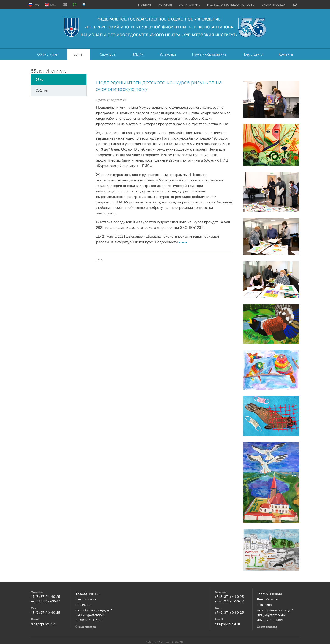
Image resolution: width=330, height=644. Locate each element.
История (165, 5)
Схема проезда (273, 5)
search (295, 5)
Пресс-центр (253, 54)
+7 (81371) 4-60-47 (45, 601)
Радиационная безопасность (231, 5)
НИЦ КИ (138, 54)
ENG (53, 5)
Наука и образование (209, 54)
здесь (183, 242)
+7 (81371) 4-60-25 (45, 597)
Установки (168, 54)
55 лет (79, 54)
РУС (37, 5)
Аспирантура (190, 5)
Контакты (286, 54)
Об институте (47, 54)
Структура (107, 54)
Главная (144, 5)
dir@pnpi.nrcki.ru (44, 624)
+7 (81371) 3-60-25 (45, 612)
